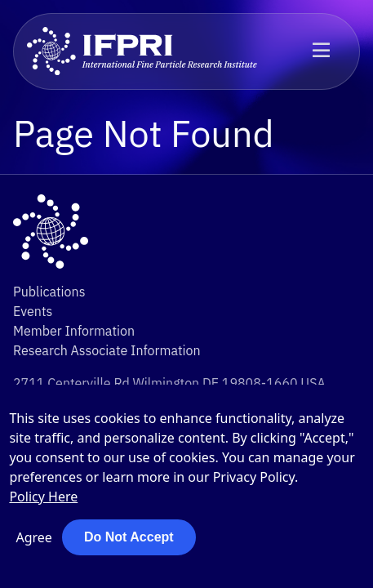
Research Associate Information (107, 350)
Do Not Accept (129, 537)
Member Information (74, 331)
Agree (33, 537)
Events (33, 311)
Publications (49, 292)
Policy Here (43, 497)
